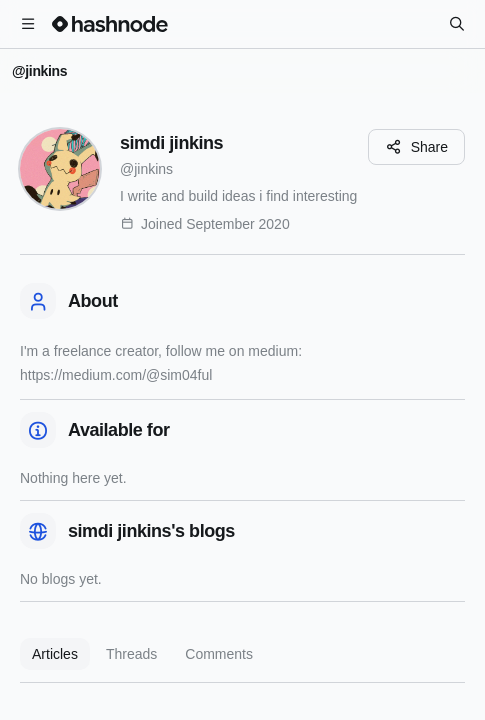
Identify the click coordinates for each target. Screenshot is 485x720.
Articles (55, 654)
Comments (219, 654)
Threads (131, 654)
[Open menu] (28, 24)
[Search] (457, 24)
